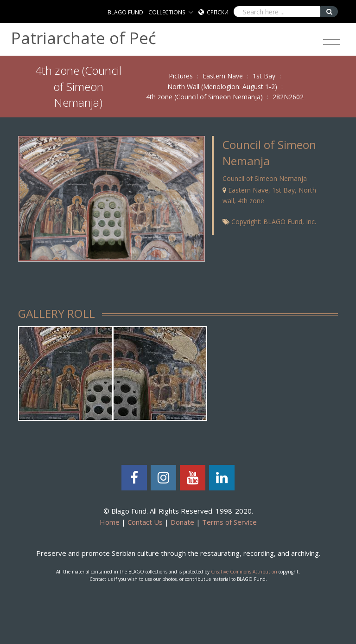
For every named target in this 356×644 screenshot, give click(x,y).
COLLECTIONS (167, 12)
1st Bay (264, 76)
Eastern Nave (223, 76)
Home (110, 522)
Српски (218, 12)
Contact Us (145, 522)
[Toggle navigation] (332, 40)
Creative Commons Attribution (244, 572)
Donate (182, 522)
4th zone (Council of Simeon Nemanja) (204, 97)
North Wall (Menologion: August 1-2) (222, 87)
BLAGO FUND (125, 12)
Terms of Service (229, 522)
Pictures (181, 76)
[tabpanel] (65, 374)
